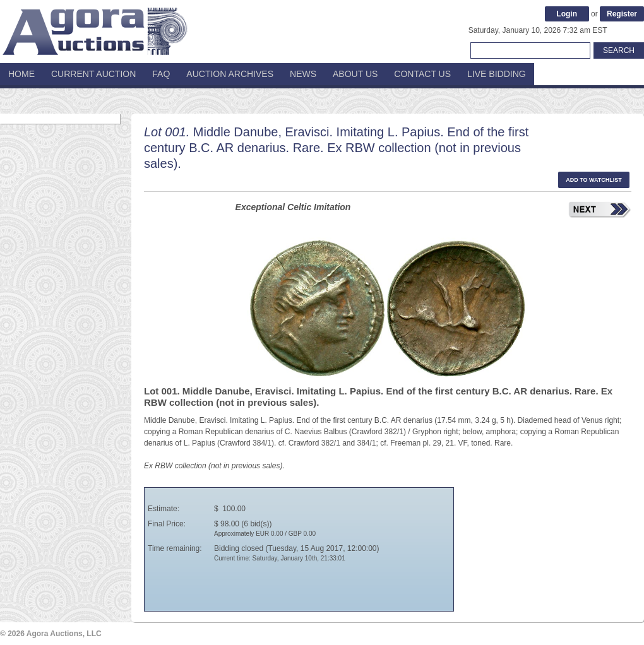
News (303, 74)
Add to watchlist (594, 180)
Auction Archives (230, 74)
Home (21, 74)
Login (567, 14)
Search (619, 50)
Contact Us (422, 74)
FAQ (161, 74)
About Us (355, 74)
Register (622, 14)
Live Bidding (497, 74)
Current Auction (93, 74)
